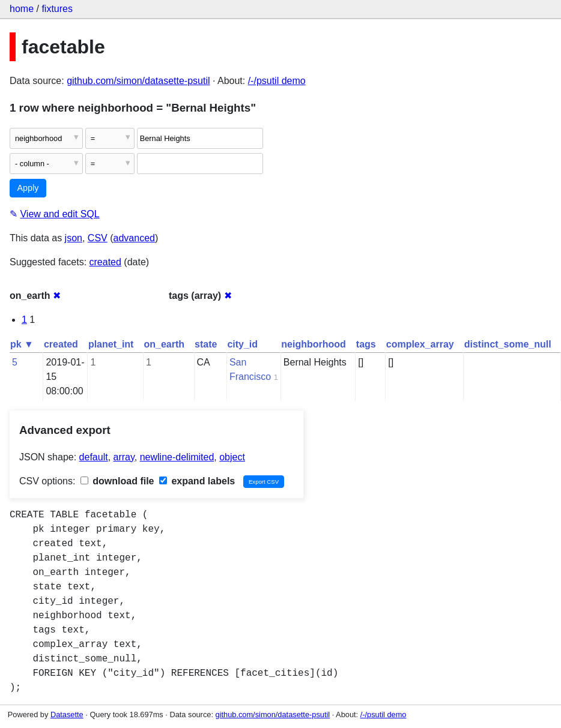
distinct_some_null (508, 344)
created (105, 262)
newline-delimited (177, 457)
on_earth (164, 344)
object (232, 457)
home (22, 9)
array (124, 457)
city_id (242, 344)
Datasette (67, 714)
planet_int (111, 344)
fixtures (57, 9)
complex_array (420, 344)
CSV (98, 238)
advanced (134, 238)
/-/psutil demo (277, 81)
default (94, 457)
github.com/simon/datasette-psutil (138, 81)
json (74, 238)
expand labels (197, 481)
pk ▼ (22, 344)
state (206, 344)
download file (117, 481)
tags (366, 344)
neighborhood (314, 344)
